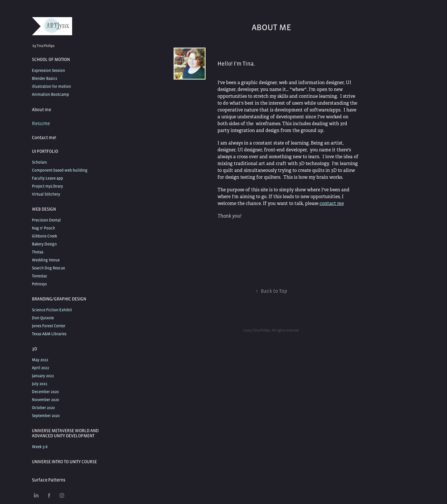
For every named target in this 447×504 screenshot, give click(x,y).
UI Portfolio (45, 151)
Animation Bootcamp (50, 94)
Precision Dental (46, 220)
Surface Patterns (49, 480)
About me (41, 109)
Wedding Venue (46, 260)
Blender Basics (44, 78)
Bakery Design (44, 244)
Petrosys (39, 284)
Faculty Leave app (47, 178)
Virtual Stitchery (46, 194)
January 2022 (43, 376)
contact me (332, 203)
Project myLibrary (47, 186)
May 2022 (40, 360)
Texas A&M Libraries (49, 334)
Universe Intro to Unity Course (64, 462)
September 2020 (46, 416)
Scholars (39, 162)
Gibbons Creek (44, 236)
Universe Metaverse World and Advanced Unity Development (65, 433)
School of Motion (51, 59)
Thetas (38, 252)
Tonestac (40, 276)
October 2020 (43, 408)
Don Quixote (43, 318)
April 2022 (40, 368)
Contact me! (44, 137)
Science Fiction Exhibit (52, 310)
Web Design (44, 209)
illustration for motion (51, 86)
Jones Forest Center (49, 326)
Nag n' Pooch (43, 228)
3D (34, 349)
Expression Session (48, 70)
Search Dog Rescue (48, 268)
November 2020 (45, 400)
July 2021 (40, 384)
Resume (41, 123)
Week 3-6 (40, 447)
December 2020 (45, 392)
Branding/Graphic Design (59, 299)
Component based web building (60, 170)
